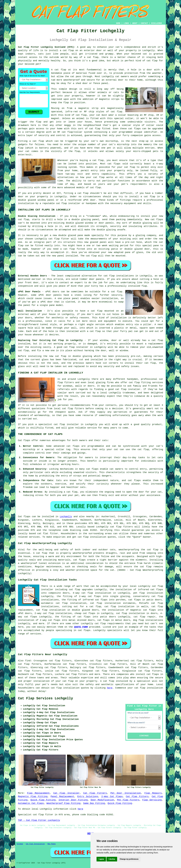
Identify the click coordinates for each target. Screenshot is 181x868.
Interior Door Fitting (73, 800)
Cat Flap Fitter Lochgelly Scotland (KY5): (47, 47)
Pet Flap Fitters (128, 800)
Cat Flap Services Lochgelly (45, 698)
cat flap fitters (121, 527)
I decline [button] (112, 859)
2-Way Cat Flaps (112, 797)
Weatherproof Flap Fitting (63, 803)
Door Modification (102, 800)
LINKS (126, 23)
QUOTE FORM (81, 627)
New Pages (52, 844)
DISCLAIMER (156, 23)
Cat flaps (24, 517)
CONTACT (144, 23)
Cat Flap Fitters (95, 793)
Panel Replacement (62, 797)
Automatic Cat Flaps (31, 803)
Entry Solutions (88, 797)
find (28, 661)
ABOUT (135, 23)
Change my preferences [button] (129, 859)
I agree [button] (101, 859)
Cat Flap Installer (66, 793)
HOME (118, 23)
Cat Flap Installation (35, 844)
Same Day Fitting (94, 803)
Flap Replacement (38, 793)
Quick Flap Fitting (43, 800)
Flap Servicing (152, 800)
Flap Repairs (153, 793)
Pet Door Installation (126, 793)
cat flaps (135, 129)
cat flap (60, 70)
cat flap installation (92, 537)
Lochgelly (66, 517)
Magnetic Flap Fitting (33, 797)
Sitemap (20, 844)
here (110, 688)
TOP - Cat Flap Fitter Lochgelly (39, 820)
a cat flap (91, 57)
